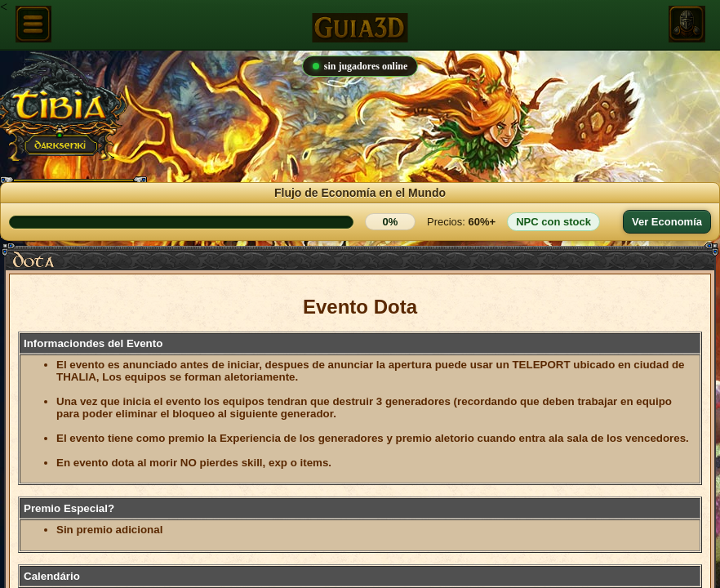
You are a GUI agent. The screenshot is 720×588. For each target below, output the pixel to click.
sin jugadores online (360, 66)
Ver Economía (667, 222)
